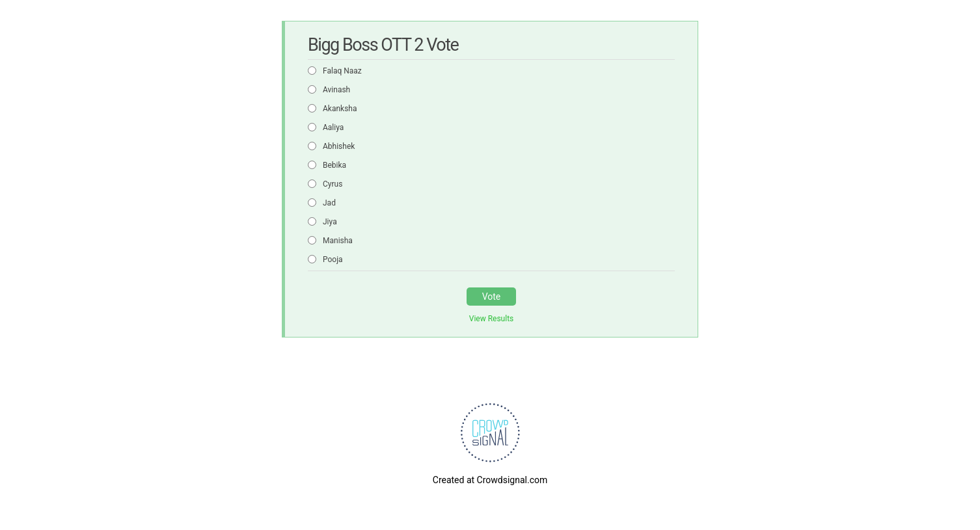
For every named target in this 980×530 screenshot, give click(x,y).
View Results (492, 319)
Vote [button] (492, 297)
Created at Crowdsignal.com (490, 480)
